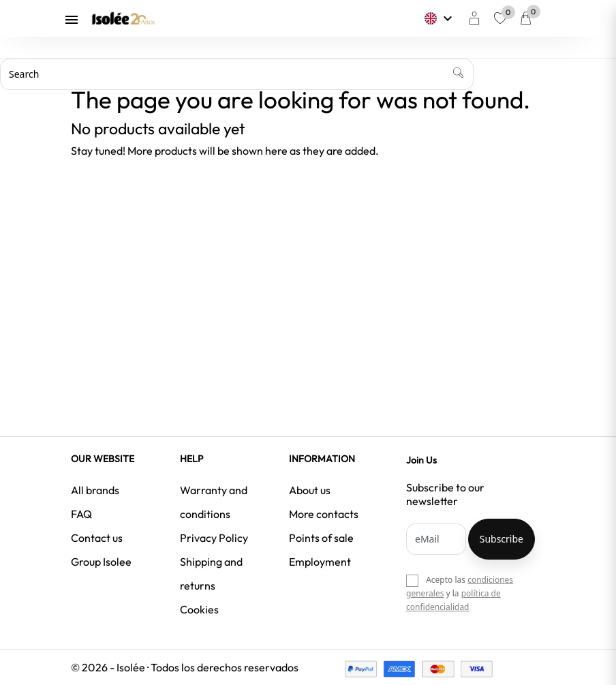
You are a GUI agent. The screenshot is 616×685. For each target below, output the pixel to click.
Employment (320, 562)
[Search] (237, 74)
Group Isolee (101, 562)
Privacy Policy (214, 538)
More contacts (324, 514)
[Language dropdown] (447, 18)
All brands (95, 490)
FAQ (81, 514)
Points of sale (321, 538)
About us (310, 490)
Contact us (97, 538)
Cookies (199, 609)
